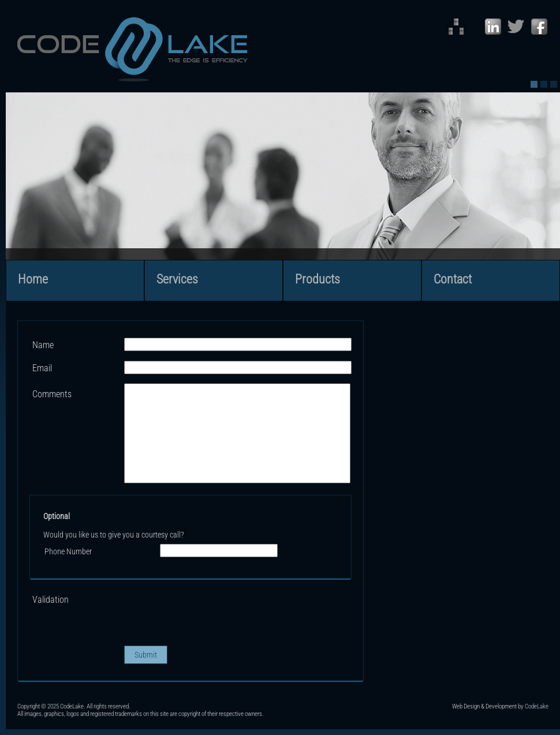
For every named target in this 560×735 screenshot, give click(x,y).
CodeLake (537, 706)
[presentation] (212, 614)
